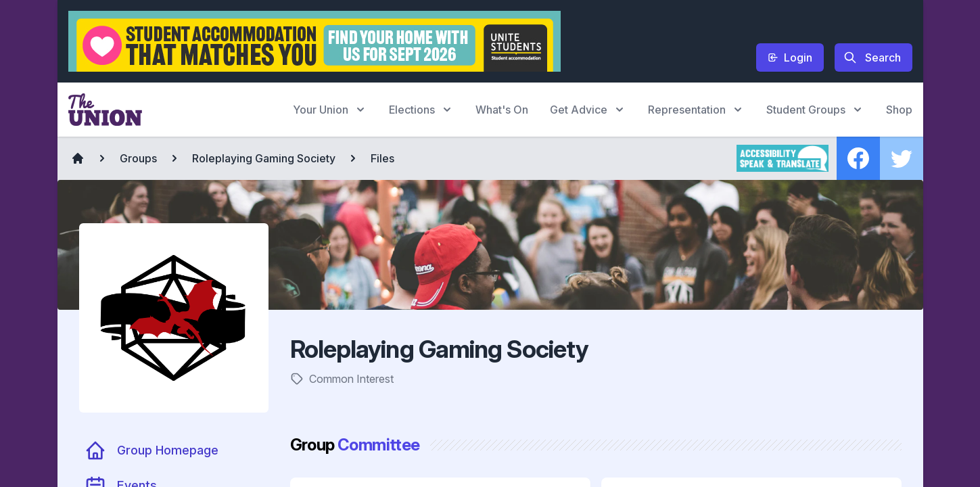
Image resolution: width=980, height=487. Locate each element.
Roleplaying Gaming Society (264, 158)
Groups (138, 158)
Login (790, 57)
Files (382, 158)
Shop (899, 110)
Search (872, 57)
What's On (502, 110)
